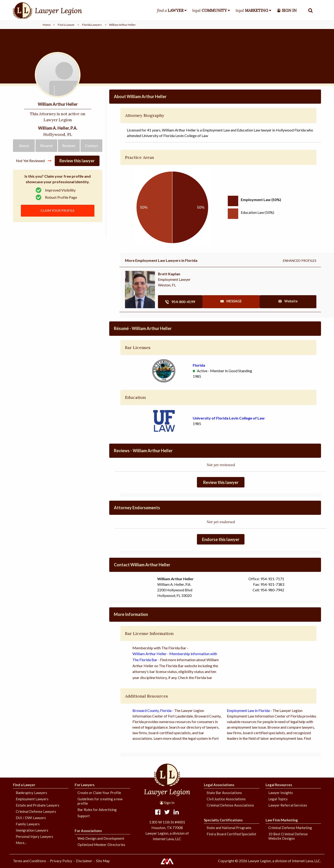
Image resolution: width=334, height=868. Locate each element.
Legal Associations (219, 785)
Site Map (103, 861)
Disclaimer (84, 861)
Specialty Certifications (223, 820)
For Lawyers (85, 785)
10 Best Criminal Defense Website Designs (288, 836)
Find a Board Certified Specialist (231, 834)
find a (170, 10)
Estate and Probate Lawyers (38, 805)
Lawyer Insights (281, 793)
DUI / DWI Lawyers (31, 818)
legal (210, 10)
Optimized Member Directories (101, 845)
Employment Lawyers (32, 799)
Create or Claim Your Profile (99, 793)
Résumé (46, 163)
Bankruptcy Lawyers (31, 793)
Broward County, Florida (152, 710)
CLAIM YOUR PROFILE (58, 229)
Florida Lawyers (92, 25)
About (24, 163)
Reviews (69, 163)
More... (21, 843)
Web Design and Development (101, 838)
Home (47, 25)
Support (84, 816)
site (291, 302)
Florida (199, 365)
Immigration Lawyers (32, 830)
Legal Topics (278, 799)
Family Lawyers (28, 824)
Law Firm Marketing (282, 820)
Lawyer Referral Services (288, 805)
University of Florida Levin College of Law (229, 418)
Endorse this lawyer (221, 539)
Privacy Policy (61, 861)
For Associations (88, 831)
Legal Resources (279, 785)
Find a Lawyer (66, 25)
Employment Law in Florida (248, 710)
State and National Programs (229, 828)
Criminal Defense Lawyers (36, 811)
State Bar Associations (224, 793)
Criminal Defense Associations (230, 805)
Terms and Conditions (30, 861)
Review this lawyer (77, 179)
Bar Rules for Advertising (97, 810)
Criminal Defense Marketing (290, 828)
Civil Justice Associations (226, 799)
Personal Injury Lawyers (34, 836)
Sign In (167, 803)
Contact (91, 163)
